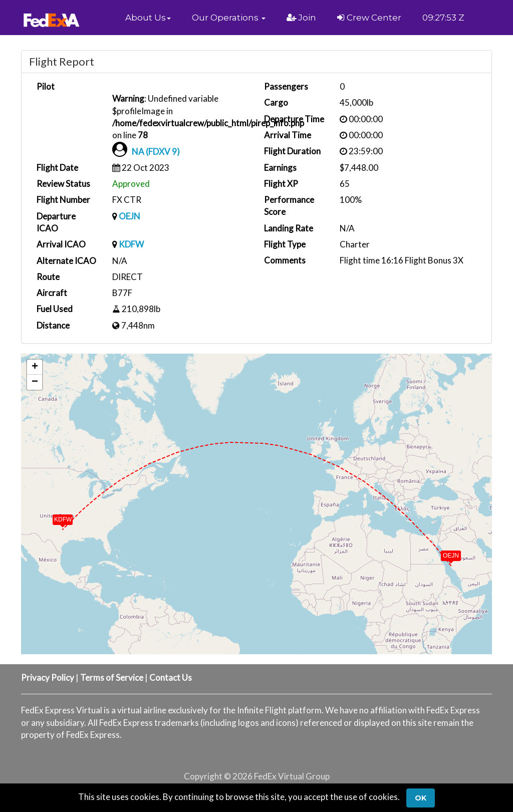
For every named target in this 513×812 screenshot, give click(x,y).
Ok (421, 798)
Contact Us (171, 678)
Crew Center (369, 18)
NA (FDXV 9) (156, 152)
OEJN (130, 216)
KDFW (131, 244)
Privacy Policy (48, 678)
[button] (148, 18)
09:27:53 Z (443, 18)
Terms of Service (112, 678)
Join (301, 18)
